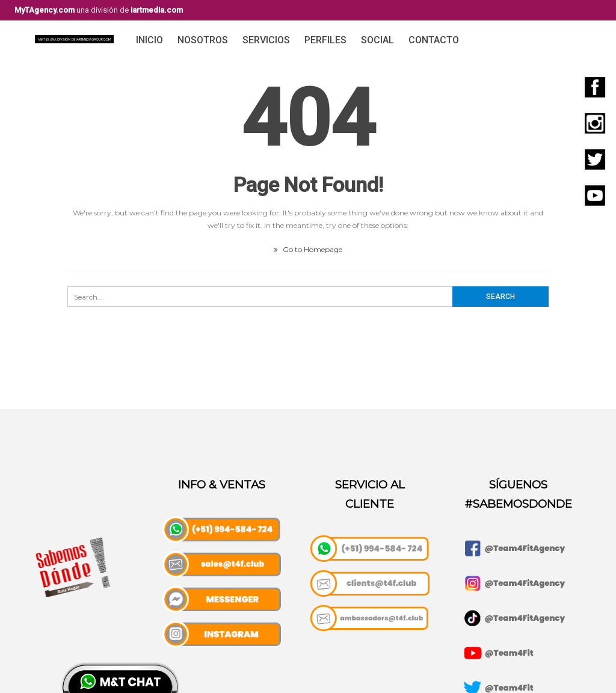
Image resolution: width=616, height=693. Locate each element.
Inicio (149, 40)
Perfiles (325, 40)
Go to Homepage (308, 249)
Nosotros (203, 40)
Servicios (266, 40)
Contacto (434, 40)
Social (377, 40)
